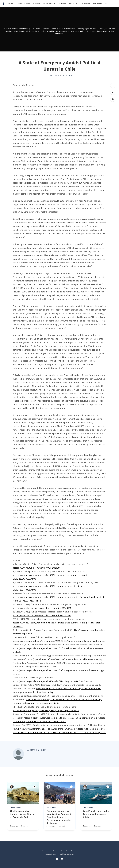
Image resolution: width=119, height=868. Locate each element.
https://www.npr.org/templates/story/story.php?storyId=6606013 (46, 710)
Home (11, 4)
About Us (73, 4)
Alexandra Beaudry (37, 750)
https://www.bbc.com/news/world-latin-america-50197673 (42, 615)
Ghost (72, 854)
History (36, 4)
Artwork (62, 4)
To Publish (85, 4)
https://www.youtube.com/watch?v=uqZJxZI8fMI (37, 568)
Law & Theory (49, 4)
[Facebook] (113, 99)
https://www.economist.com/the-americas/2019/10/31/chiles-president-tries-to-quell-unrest (59, 641)
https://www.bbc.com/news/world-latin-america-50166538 (42, 608)
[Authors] (12, 787)
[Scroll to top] (113, 86)
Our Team (98, 4)
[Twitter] (113, 92)
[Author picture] (18, 754)
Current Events (23, 4)
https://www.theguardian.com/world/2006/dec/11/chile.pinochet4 (45, 681)
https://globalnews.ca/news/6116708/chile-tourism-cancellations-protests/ (64, 659)
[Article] (23, 793)
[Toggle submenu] (107, 4)
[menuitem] (3, 4)
